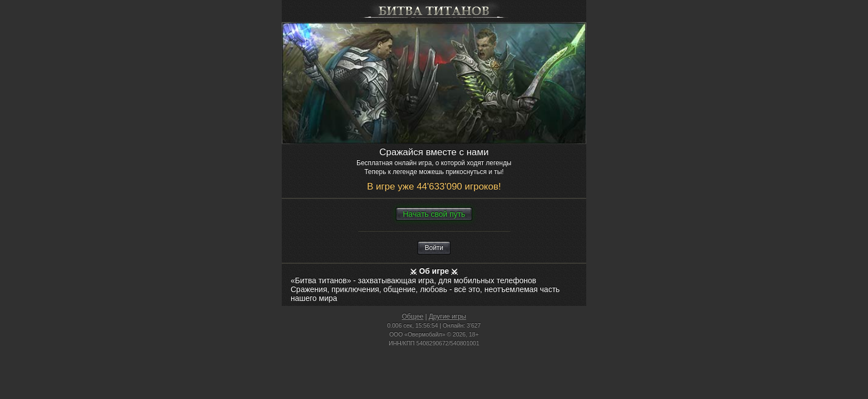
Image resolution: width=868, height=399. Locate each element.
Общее (413, 316)
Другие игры (448, 316)
